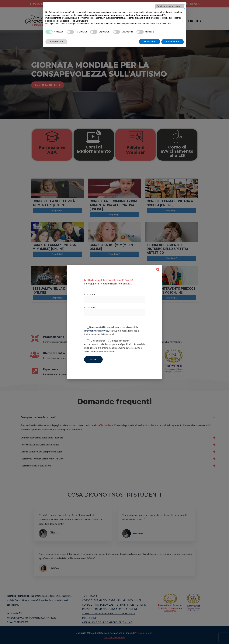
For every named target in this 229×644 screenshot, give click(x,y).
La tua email (115, 311)
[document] (115, 322)
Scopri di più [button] (57, 42)
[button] (157, 270)
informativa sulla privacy (97, 331)
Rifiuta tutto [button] (150, 42)
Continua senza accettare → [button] (170, 6)
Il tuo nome (115, 298)
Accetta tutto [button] (173, 42)
